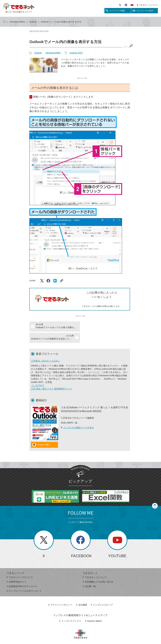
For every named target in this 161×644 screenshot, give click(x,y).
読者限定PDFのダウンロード (22, 575)
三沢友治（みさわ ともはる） (46, 350)
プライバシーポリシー (60, 594)
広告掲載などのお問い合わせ (98, 570)
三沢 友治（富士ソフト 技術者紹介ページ (51, 377)
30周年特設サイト (17, 570)
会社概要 (82, 594)
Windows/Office (17, 22)
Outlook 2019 (76, 53)
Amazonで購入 (44, 434)
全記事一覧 (89, 575)
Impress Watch (93, 610)
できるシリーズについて (20, 566)
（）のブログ (38, 374)
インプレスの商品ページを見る (77, 416)
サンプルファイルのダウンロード (24, 580)
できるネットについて (147, 5)
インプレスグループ (102, 594)
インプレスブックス (70, 610)
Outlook (33, 22)
